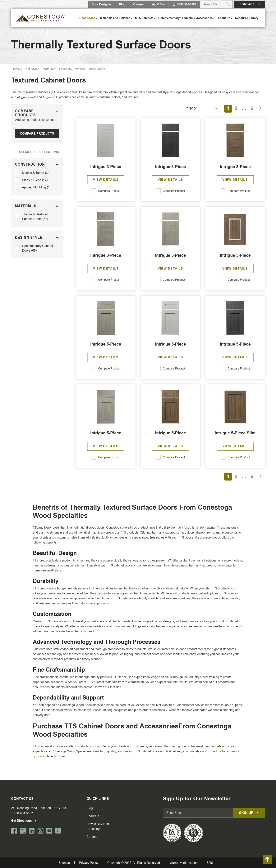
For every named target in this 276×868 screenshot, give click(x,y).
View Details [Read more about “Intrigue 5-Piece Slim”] (235, 446)
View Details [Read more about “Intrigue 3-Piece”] (106, 180)
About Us (93, 816)
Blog (122, 4)
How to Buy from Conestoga (98, 826)
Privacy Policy (89, 863)
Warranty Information (184, 863)
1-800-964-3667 (22, 813)
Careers (138, 4)
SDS (210, 863)
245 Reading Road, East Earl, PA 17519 (38, 808)
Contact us (250, 4)
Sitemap (64, 863)
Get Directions (24, 821)
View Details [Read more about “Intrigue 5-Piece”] (235, 268)
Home (16, 69)
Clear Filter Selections (39, 152)
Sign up (249, 813)
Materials (49, 69)
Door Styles (31, 69)
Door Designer (101, 4)
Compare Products (37, 134)
